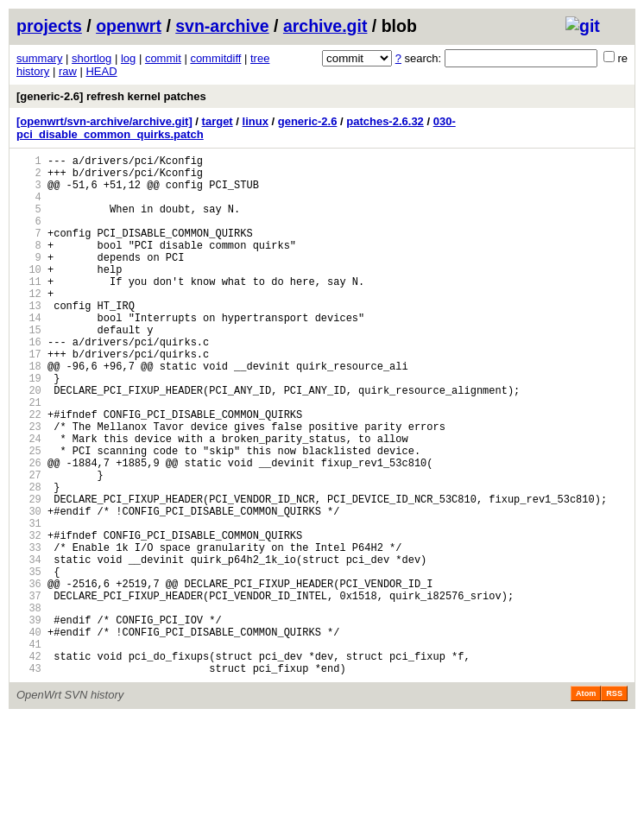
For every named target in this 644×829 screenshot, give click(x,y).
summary (39, 58)
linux (256, 121)
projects (49, 26)
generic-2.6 (308, 121)
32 (29, 618)
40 (29, 735)
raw (68, 71)
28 (29, 559)
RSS (614, 805)
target (218, 121)
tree (260, 58)
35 (29, 662)
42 (29, 765)
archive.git (325, 26)
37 (29, 691)
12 (29, 324)
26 (29, 530)
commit (163, 58)
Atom (586, 805)
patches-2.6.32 (385, 121)
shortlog (92, 58)
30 (29, 589)
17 (29, 398)
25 (29, 515)
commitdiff (215, 58)
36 (29, 677)
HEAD (101, 71)
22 (29, 471)
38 (29, 706)
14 (29, 354)
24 (29, 500)
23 (29, 486)
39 (29, 721)
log (128, 58)
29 (29, 574)
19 (29, 427)
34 (29, 647)
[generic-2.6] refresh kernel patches (111, 96)
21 (29, 456)
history (33, 71)
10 (29, 295)
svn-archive (222, 26)
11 (29, 310)
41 (29, 750)
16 (29, 383)
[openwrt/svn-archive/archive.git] (104, 121)
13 (29, 339)
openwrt (129, 26)
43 (29, 779)
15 (29, 368)
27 (29, 544)
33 (29, 633)
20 (29, 442)
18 (29, 412)
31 (29, 603)
